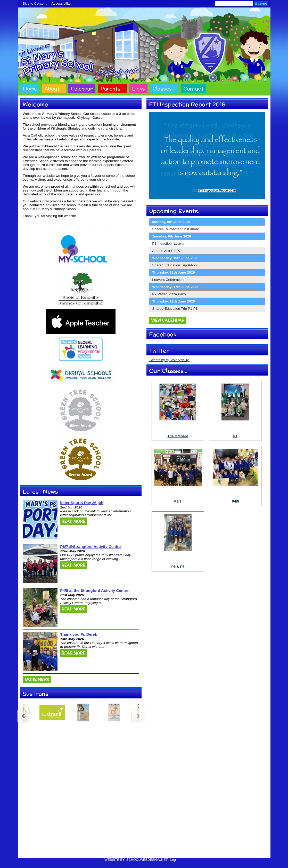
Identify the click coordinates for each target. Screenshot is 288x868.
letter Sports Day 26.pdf (82, 503)
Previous (23, 715)
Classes (162, 89)
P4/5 (235, 501)
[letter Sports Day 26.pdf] (40, 520)
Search (261, 4)
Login (174, 860)
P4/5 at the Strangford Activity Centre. (95, 590)
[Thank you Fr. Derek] (40, 651)
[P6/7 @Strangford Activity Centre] (40, 564)
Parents (110, 89)
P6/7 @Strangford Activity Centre (90, 547)
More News (37, 680)
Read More (73, 521)
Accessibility (61, 3)
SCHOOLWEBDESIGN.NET (147, 860)
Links (138, 89)
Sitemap (197, 851)
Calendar (82, 89)
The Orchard (178, 436)
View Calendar (168, 320)
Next (138, 715)
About (52, 89)
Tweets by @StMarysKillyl (169, 360)
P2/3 (178, 501)
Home (30, 89)
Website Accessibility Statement (164, 851)
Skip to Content (35, 3)
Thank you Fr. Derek (79, 634)
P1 (235, 436)
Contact (193, 89)
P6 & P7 (178, 567)
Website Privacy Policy (120, 851)
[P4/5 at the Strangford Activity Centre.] (40, 608)
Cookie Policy (90, 851)
